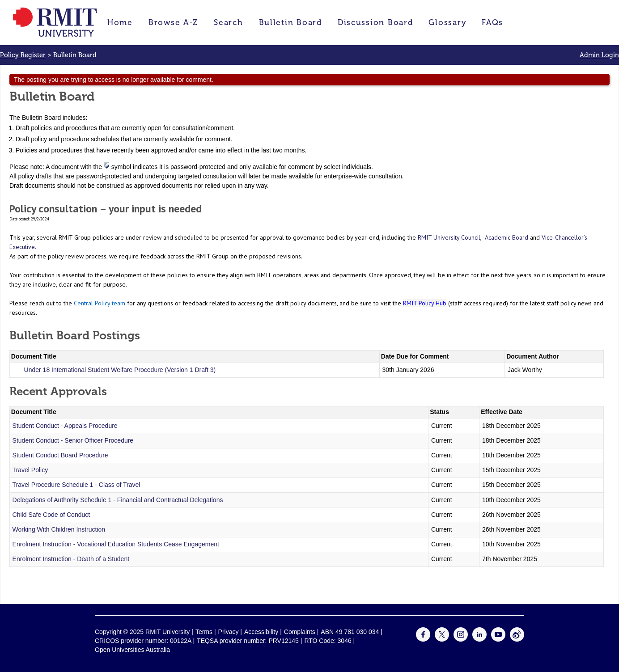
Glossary (447, 22)
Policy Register (23, 55)
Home (120, 22)
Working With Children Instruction (59, 529)
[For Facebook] (423, 639)
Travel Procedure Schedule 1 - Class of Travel (76, 485)
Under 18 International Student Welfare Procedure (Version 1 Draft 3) (120, 370)
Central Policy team (100, 303)
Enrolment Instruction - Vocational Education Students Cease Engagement (116, 544)
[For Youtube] (498, 639)
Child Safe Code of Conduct (51, 515)
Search (228, 22)
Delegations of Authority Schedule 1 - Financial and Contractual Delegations (118, 500)
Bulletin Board (290, 22)
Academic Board (507, 237)
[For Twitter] (442, 639)
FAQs (492, 22)
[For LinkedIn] (479, 639)
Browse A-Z (173, 22)
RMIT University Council (449, 237)
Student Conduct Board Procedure (60, 455)
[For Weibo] (517, 639)
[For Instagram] (461, 639)
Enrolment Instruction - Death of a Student (71, 559)
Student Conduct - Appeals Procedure (65, 426)
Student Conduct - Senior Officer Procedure (73, 440)
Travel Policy (30, 470)
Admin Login (599, 55)
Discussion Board (375, 22)
